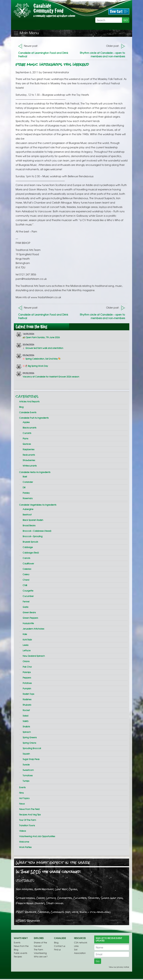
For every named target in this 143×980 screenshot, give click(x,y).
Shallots (26, 726)
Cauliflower (28, 563)
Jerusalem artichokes (33, 629)
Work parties (25, 847)
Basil (25, 477)
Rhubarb (27, 705)
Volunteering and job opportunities (37, 836)
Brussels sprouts (30, 542)
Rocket (26, 710)
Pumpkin (27, 688)
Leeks (26, 645)
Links (76, 946)
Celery (26, 574)
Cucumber (28, 596)
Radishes (27, 699)
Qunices (27, 444)
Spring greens (30, 737)
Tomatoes (28, 775)
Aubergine (28, 509)
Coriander (28, 482)
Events (22, 787)
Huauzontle (28, 623)
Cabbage (28, 547)
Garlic (26, 607)
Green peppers (30, 618)
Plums (25, 438)
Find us (57, 949)
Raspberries (29, 449)
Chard (26, 580)
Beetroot (27, 515)
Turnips (26, 781)
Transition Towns (27, 825)
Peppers (27, 678)
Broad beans (29, 525)
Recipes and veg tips (30, 815)
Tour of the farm (28, 820)
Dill (24, 487)
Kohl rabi (27, 640)
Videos (23, 831)
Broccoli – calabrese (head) (37, 531)
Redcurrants (29, 455)
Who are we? (41, 957)
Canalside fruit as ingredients (34, 418)
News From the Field (29, 809)
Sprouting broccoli (32, 748)
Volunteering (40, 953)
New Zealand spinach (34, 656)
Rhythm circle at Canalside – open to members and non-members (102, 55)
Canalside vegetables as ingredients (38, 505)
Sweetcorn (28, 770)
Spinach (27, 732)
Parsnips (27, 672)
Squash (26, 754)
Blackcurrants (29, 428)
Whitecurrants (30, 466)
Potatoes (27, 683)
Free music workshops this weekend (52, 64)
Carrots (26, 558)
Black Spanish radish (33, 520)
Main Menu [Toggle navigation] (26, 33)
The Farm (38, 949)
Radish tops (28, 694)
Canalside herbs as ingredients (35, 472)
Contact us (60, 946)
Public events (21, 953)
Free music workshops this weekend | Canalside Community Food (51, 15)
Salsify (26, 721)
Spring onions (29, 743)
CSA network (81, 942)
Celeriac (27, 569)
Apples (26, 422)
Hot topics (24, 798)
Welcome (24, 842)
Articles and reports (29, 401)
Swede (26, 765)
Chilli (25, 585)
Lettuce (27, 650)
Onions (26, 661)
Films (21, 793)
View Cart (119, 11)
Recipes (18, 957)
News (22, 804)
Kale (25, 634)
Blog (21, 407)
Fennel (26, 601)
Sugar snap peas (31, 759)
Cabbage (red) (31, 553)
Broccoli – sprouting (33, 536)
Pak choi (27, 667)
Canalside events (28, 412)
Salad (25, 716)
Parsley (26, 493)
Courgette (28, 591)
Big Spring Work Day (35, 366)
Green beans (29, 612)
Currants (27, 433)
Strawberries (29, 460)
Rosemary (28, 498)
